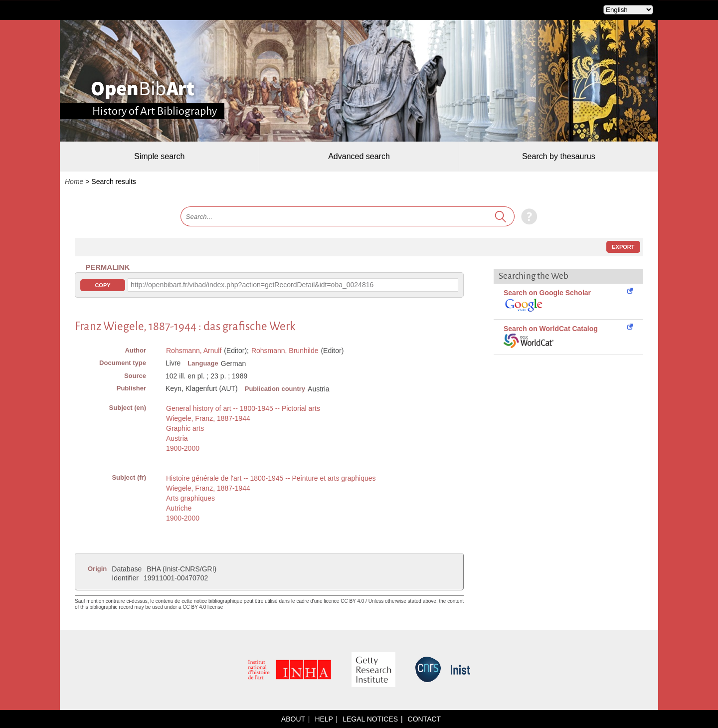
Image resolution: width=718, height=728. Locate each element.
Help (324, 719)
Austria (177, 438)
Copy (102, 285)
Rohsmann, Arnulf (194, 351)
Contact (425, 719)
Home (74, 182)
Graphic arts (185, 428)
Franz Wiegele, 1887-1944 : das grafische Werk (185, 326)
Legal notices (370, 719)
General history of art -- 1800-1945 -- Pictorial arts (243, 408)
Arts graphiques (190, 498)
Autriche (179, 508)
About (293, 719)
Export (623, 247)
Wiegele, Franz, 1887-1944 (208, 418)
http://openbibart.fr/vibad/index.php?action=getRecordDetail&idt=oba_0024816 (252, 285)
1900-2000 (183, 448)
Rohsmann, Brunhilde (285, 351)
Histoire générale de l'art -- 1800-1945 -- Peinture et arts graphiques (271, 478)
